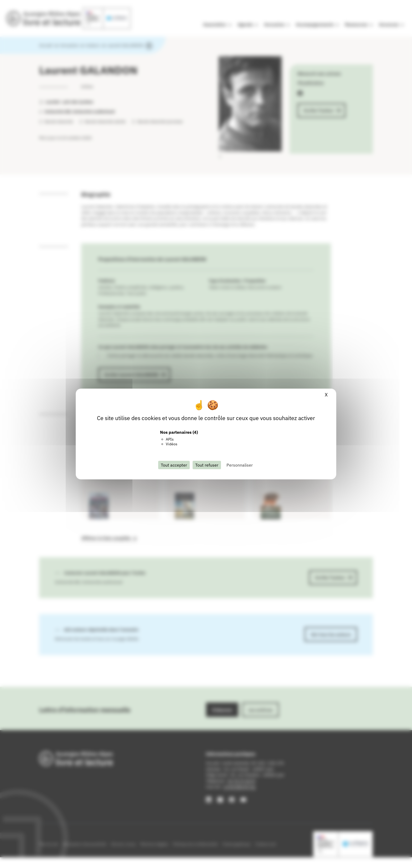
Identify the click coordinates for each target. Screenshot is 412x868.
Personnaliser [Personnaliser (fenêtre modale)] (240, 465)
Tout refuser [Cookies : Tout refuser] (207, 465)
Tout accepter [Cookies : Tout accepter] (174, 465)
